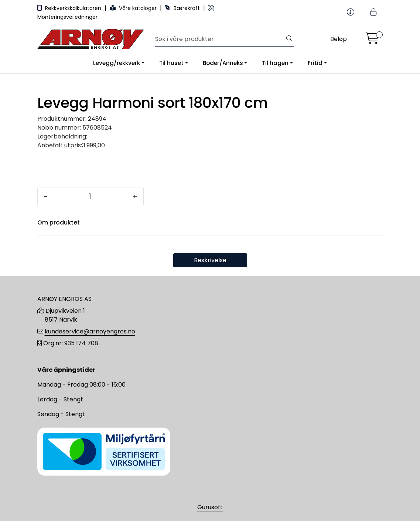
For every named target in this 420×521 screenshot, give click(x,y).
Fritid (315, 63)
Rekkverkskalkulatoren (70, 8)
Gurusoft (210, 507)
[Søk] (220, 39)
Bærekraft (183, 8)
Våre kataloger (134, 8)
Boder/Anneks (223, 63)
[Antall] (90, 196)
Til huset (171, 63)
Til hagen (275, 63)
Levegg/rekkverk (117, 63)
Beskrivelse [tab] (210, 260)
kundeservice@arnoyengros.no (90, 331)
